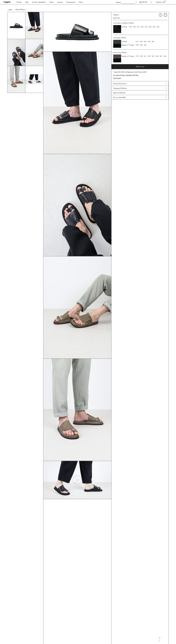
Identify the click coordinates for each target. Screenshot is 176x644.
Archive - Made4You (39, 2)
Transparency (71, 2)
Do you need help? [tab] (120, 90)
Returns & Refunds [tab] (119, 85)
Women (19, 2)
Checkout (160, 2)
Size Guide (117, 70)
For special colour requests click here (126, 67)
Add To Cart (140, 59)
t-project (60, 2)
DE (146, 2)
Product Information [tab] (120, 76)
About (81, 2)
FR (143, 2)
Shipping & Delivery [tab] (120, 80)
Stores (52, 2)
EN (141, 2)
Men (27, 2)
